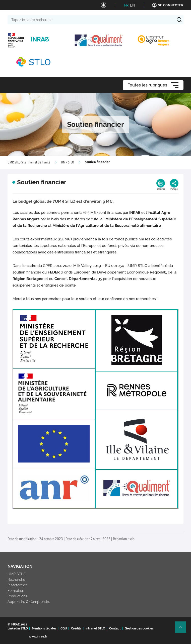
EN (133, 5)
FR (126, 5)
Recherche (16, 580)
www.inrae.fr (38, 636)
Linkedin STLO (18, 628)
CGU (64, 628)
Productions (17, 596)
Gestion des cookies (139, 628)
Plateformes (18, 585)
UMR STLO (68, 162)
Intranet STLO (95, 628)
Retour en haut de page (182, 629)
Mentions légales (44, 628)
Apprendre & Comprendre (29, 602)
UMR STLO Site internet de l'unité (29, 162)
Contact (115, 628)
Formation (16, 591)
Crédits (76, 628)
